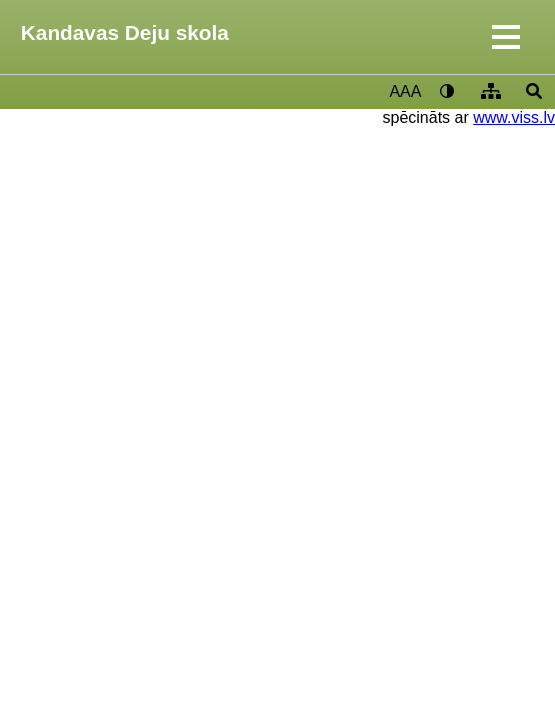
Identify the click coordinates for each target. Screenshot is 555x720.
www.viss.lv (514, 117)
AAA (405, 91)
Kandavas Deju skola (125, 32)
